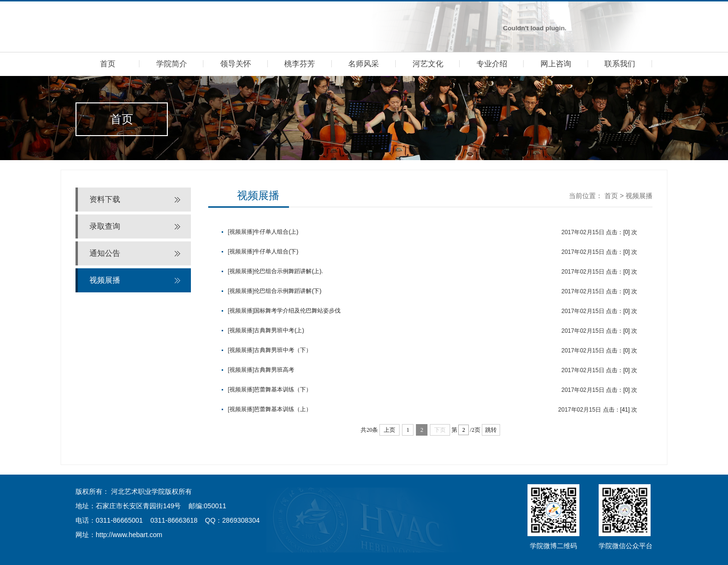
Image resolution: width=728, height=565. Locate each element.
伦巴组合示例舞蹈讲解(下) (288, 291)
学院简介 (172, 64)
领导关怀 (236, 64)
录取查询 (105, 226)
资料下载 (105, 199)
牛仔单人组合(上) (276, 232)
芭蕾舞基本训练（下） (283, 389)
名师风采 (364, 64)
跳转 (491, 430)
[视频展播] (241, 232)
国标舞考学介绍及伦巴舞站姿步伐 (297, 311)
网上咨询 (556, 64)
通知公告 (105, 253)
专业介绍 (492, 64)
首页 (108, 64)
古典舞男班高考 (274, 370)
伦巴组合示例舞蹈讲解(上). (288, 271)
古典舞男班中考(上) (279, 330)
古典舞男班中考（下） (283, 350)
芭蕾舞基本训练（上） (283, 409)
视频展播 (105, 280)
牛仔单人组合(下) (276, 251)
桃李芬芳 (300, 64)
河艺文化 (428, 64)
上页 (389, 430)
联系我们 (620, 64)
